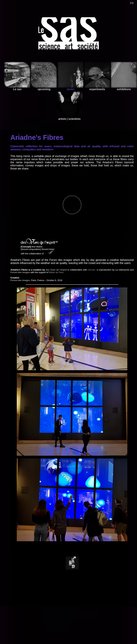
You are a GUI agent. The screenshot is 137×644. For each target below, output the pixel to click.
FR (132, 3)
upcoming (44, 76)
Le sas (17, 76)
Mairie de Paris (56, 272)
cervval (91, 270)
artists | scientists (69, 106)
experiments (97, 76)
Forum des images (20, 272)
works (71, 76)
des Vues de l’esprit (56, 270)
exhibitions (124, 76)
